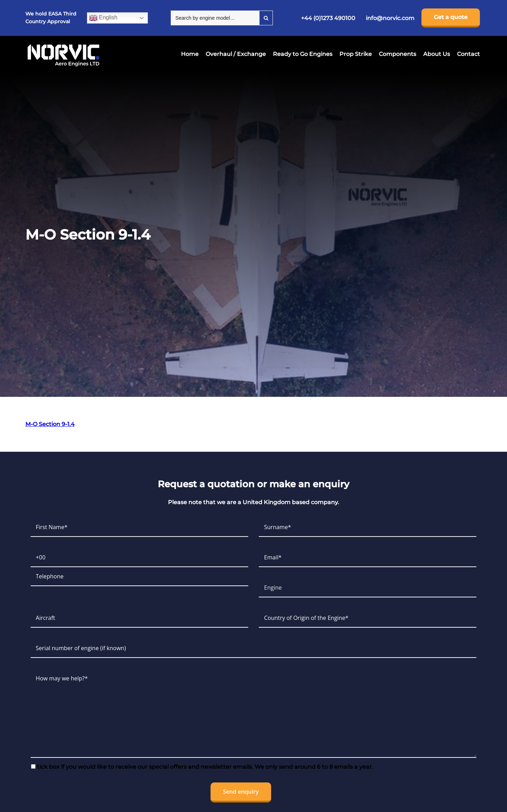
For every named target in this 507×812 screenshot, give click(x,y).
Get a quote (451, 17)
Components (398, 54)
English (103, 18)
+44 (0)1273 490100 (328, 18)
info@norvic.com (390, 18)
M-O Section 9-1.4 (50, 424)
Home (190, 54)
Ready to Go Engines (303, 54)
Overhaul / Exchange (236, 54)
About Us (437, 54)
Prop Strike (356, 54)
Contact (468, 54)
